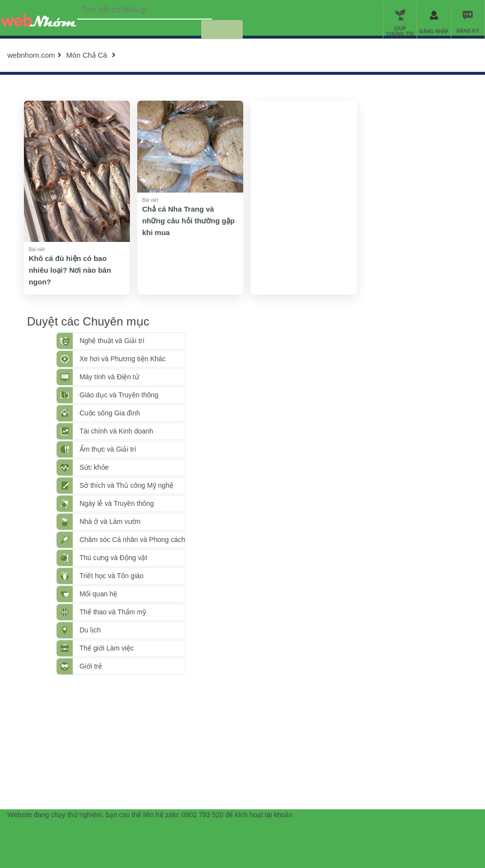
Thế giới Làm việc (103, 648)
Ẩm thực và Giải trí (105, 449)
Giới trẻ (88, 666)
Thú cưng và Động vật (110, 558)
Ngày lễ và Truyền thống (113, 503)
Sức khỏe (91, 467)
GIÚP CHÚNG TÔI (400, 31)
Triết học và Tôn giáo (108, 576)
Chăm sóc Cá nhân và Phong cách (129, 540)
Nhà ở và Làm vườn (107, 521)
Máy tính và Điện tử (106, 377)
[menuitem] (468, 22)
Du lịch (87, 630)
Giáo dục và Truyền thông (116, 395)
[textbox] (145, 10)
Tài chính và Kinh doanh (113, 431)
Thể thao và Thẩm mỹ (109, 612)
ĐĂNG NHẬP (434, 32)
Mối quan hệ (95, 594)
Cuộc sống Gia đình (106, 413)
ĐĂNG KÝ (468, 31)
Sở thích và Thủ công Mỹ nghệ (123, 485)
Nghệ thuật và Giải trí (109, 341)
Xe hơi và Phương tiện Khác (119, 359)
